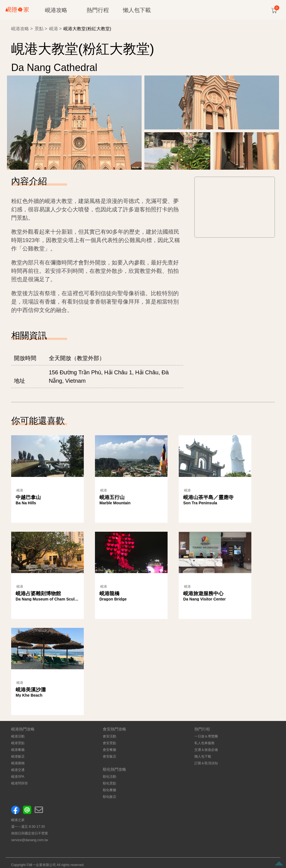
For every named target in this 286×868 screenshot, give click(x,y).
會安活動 (109, 736)
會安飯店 (109, 756)
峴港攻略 (56, 10)
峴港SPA (18, 777)
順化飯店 (109, 797)
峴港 (54, 29)
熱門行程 (98, 10)
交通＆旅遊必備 (206, 750)
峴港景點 (18, 743)
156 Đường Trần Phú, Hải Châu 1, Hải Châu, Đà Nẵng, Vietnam (109, 377)
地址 (20, 381)
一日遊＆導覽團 (206, 736)
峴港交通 (18, 770)
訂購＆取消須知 (206, 763)
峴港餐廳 (18, 750)
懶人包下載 (137, 10)
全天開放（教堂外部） (77, 358)
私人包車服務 (204, 743)
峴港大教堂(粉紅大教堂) (87, 29)
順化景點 (109, 783)
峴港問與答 (20, 783)
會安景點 (109, 743)
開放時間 (25, 358)
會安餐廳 (109, 750)
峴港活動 (18, 736)
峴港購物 (18, 763)
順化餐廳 (109, 790)
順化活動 (109, 777)
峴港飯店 (18, 756)
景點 (39, 29)
